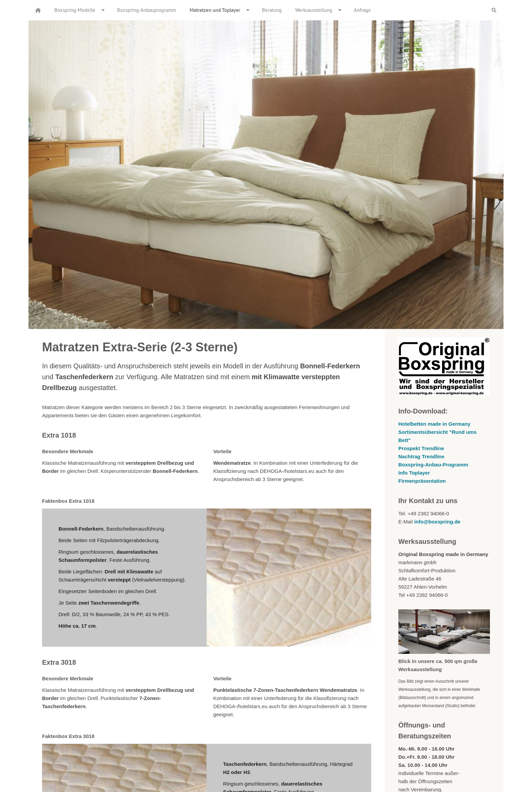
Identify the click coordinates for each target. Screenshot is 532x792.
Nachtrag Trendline (421, 456)
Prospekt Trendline (421, 448)
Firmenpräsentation (422, 481)
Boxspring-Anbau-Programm (433, 465)
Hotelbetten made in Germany (434, 424)
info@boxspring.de (437, 522)
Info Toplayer (414, 473)
